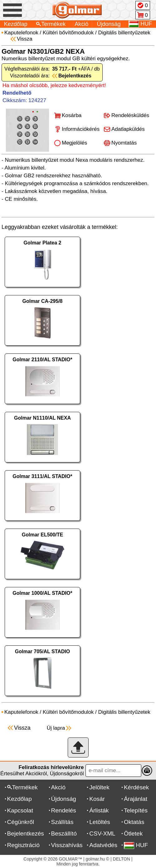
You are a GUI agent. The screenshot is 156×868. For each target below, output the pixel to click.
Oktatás (134, 822)
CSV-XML (102, 833)
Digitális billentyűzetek (124, 33)
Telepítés (136, 810)
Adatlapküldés (128, 129)
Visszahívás (67, 845)
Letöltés (100, 822)
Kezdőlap (16, 24)
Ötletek (133, 833)
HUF (136, 845)
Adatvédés (103, 845)
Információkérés (81, 129)
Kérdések (136, 787)
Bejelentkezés (26, 833)
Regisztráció (24, 845)
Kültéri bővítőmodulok (68, 33)
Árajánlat (136, 799)
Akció (81, 24)
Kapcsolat (20, 810)
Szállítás (62, 822)
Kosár (97, 799)
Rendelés (64, 810)
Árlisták (99, 810)
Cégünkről (21, 822)
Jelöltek (99, 787)
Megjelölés (74, 143)
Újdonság (109, 24)
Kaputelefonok (21, 33)
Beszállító (64, 833)
